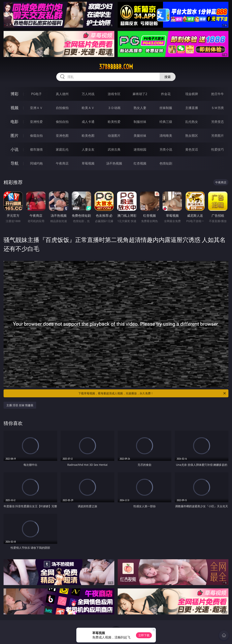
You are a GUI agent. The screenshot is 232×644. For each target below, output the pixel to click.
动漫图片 (114, 136)
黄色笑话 (192, 149)
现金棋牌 (192, 94)
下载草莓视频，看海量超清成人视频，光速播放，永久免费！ (152, 393)
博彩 (15, 94)
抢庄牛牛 (217, 94)
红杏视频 (140, 163)
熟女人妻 (140, 108)
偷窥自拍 (36, 136)
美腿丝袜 (140, 136)
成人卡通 (88, 122)
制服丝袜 (140, 122)
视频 (15, 108)
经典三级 (166, 122)
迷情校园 (140, 149)
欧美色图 (88, 136)
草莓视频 (88, 163)
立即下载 (144, 635)
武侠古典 (114, 149)
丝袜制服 (166, 108)
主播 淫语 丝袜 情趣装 (20, 405)
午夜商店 (62, 163)
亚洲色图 (62, 136)
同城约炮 (36, 163)
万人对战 (88, 94)
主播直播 (192, 108)
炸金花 (166, 94)
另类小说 (166, 149)
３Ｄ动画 (114, 108)
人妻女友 (88, 149)
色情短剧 (166, 163)
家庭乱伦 (62, 149)
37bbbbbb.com (116, 67)
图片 (15, 135)
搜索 (168, 77)
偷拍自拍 (62, 122)
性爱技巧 (217, 149)
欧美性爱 (114, 122)
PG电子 (36, 94)
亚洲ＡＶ (36, 108)
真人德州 (62, 94)
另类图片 (217, 136)
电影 (15, 122)
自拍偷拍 (62, 108)
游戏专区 (114, 94)
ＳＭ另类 (217, 108)
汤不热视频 (114, 163)
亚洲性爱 (36, 122)
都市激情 (36, 149)
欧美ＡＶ (88, 108)
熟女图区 (192, 136)
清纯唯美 (166, 136)
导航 (15, 163)
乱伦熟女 (192, 122)
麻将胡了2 (140, 94)
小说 (15, 149)
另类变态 (217, 122)
